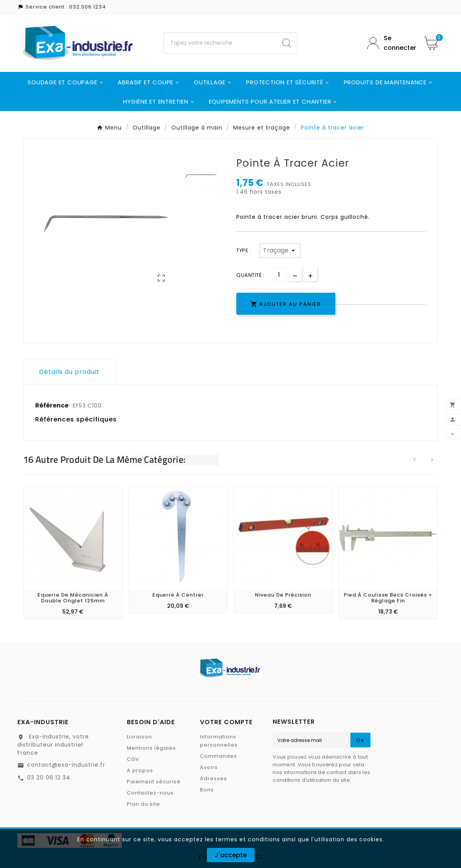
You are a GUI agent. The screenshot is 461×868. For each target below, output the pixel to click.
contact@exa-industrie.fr (66, 765)
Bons (207, 790)
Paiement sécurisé (154, 782)
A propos (140, 770)
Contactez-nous (150, 793)
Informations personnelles (219, 741)
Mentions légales (151, 748)
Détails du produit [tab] (69, 372)
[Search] (287, 43)
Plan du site (143, 804)
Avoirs (209, 767)
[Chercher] (220, 43)
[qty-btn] (310, 274)
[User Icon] (390, 43)
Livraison (139, 737)
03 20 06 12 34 (49, 778)
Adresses (213, 778)
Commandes (219, 756)
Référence (52, 405)
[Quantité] (279, 275)
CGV (133, 759)
